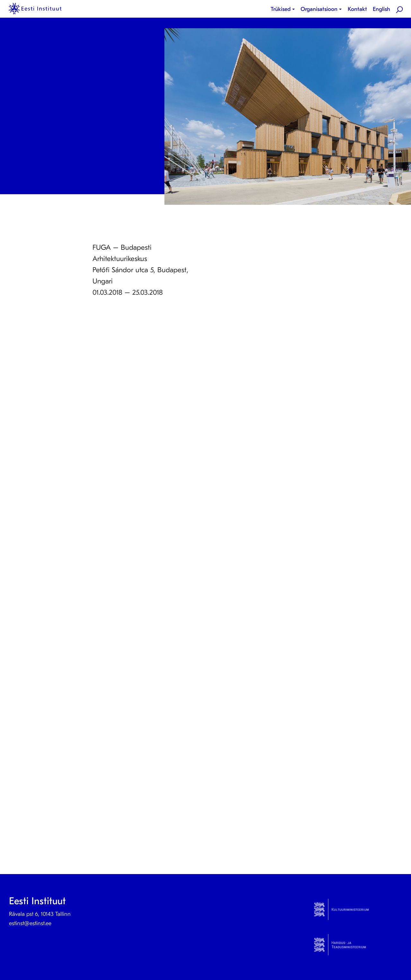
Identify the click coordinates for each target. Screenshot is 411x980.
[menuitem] (284, 9)
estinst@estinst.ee (30, 923)
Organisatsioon (319, 9)
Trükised (281, 9)
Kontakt (357, 9)
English (381, 9)
